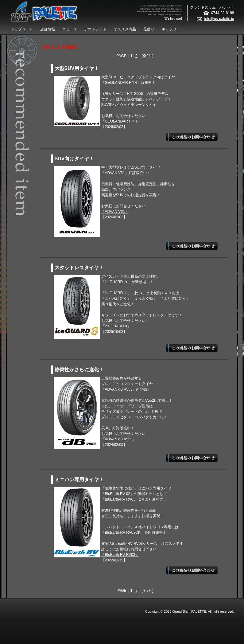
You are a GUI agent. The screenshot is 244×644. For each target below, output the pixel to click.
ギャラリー (171, 29)
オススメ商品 (125, 29)
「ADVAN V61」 (115, 212)
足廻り (149, 29)
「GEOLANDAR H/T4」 (121, 121)
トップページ (22, 29)
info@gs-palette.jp (215, 19)
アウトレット (95, 29)
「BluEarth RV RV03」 (120, 555)
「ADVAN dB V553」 (119, 439)
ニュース (70, 29)
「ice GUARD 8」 (116, 326)
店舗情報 (48, 29)
